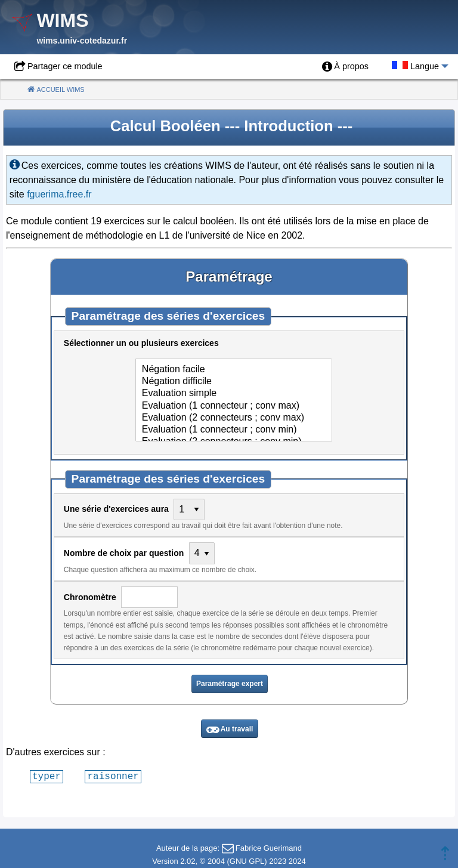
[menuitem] (345, 67)
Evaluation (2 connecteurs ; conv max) (234, 418)
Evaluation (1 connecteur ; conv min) (234, 430)
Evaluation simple (234, 394)
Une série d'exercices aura (117, 509)
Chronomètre (91, 597)
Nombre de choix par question (125, 553)
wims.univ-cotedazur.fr (82, 41)
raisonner (113, 776)
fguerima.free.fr (59, 194)
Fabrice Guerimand (269, 848)
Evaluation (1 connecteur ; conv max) (234, 406)
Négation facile (234, 370)
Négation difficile (234, 382)
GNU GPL (247, 861)
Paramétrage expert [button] (230, 684)
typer (47, 776)
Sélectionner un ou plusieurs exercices (143, 343)
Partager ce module (65, 66)
